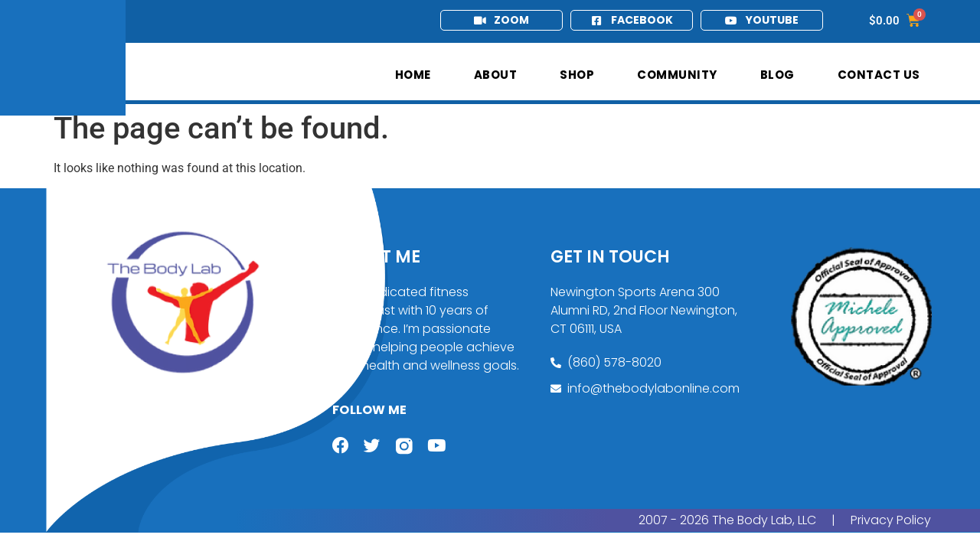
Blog (777, 75)
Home (413, 75)
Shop (577, 75)
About (496, 75)
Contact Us (879, 75)
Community (677, 75)
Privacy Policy (891, 522)
